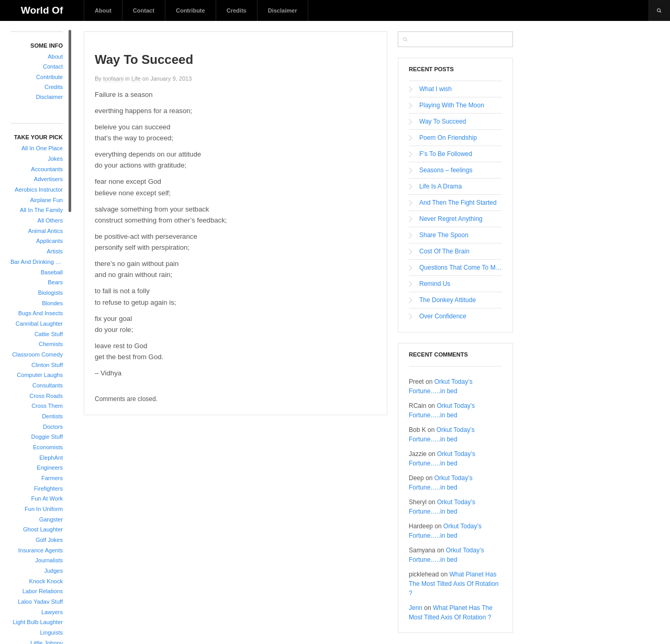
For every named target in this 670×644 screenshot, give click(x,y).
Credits (237, 10)
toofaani (113, 79)
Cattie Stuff (49, 334)
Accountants (47, 169)
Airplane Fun (46, 200)
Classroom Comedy (37, 354)
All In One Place (42, 148)
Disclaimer (283, 10)
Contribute (191, 10)
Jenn (416, 608)
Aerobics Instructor (39, 190)
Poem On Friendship (448, 138)
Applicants (49, 241)
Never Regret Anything (451, 219)
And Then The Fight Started (458, 203)
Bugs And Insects (41, 313)
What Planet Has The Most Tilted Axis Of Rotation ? (454, 584)
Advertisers (48, 179)
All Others (50, 220)
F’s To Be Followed (446, 154)
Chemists (51, 344)
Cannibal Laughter (39, 324)
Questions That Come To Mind (461, 268)
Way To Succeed (443, 121)
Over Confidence (443, 316)
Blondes (52, 303)
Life (136, 79)
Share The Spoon (444, 235)
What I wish (435, 89)
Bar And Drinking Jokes (37, 262)
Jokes (55, 159)
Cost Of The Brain (444, 251)
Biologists (51, 293)
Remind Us (435, 284)
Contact (144, 10)
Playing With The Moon (452, 105)
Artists (55, 251)
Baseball (52, 272)
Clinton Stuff (47, 365)
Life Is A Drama (440, 186)
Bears (55, 282)
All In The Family (41, 210)
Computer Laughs (40, 375)
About (103, 10)
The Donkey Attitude (448, 300)
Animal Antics (46, 231)
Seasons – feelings (446, 170)
